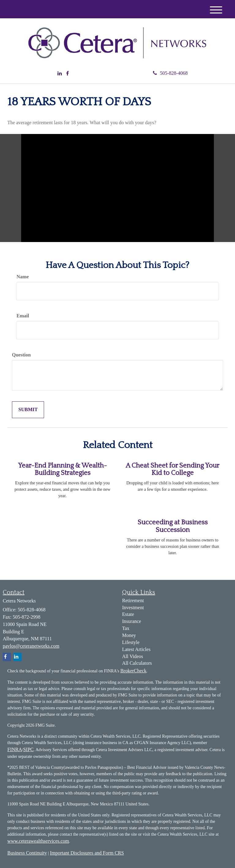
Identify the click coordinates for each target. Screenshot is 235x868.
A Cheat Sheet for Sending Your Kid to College (173, 469)
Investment (133, 608)
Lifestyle (131, 642)
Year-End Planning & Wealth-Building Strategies (62, 469)
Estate (128, 614)
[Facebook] (67, 74)
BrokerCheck (133, 671)
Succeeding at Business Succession (173, 526)
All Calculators (137, 663)
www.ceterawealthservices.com (38, 841)
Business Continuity (27, 853)
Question (21, 355)
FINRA (15, 749)
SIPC (28, 749)
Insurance (132, 621)
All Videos (133, 656)
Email (23, 316)
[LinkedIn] (60, 74)
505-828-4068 (170, 73)
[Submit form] (28, 410)
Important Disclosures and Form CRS (87, 853)
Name (23, 277)
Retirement (133, 600)
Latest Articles (136, 649)
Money (129, 635)
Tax (126, 628)
